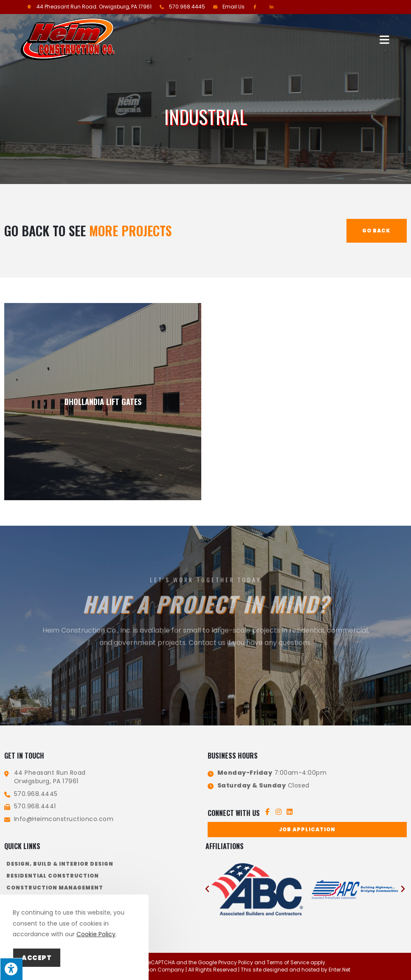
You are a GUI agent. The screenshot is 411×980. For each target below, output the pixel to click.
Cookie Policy (96, 934)
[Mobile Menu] (385, 39)
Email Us (234, 7)
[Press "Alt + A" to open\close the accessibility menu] (11, 969)
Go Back (376, 231)
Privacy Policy (236, 962)
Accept (37, 958)
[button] (307, 830)
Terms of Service (288, 962)
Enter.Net (339, 970)
